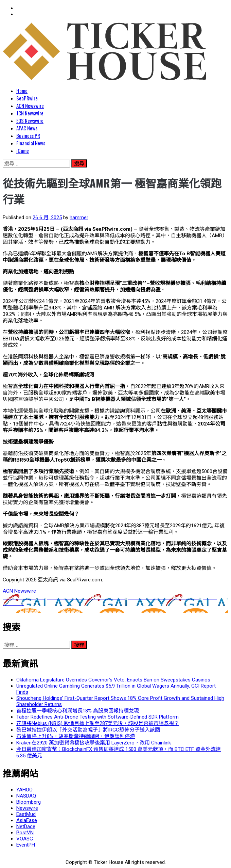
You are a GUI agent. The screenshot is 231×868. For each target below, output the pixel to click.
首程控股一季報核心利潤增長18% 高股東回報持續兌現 (78, 711)
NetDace (26, 826)
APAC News (27, 128)
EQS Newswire (30, 120)
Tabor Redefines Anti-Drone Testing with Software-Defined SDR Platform (97, 717)
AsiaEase (27, 820)
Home (22, 91)
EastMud (26, 814)
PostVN (25, 833)
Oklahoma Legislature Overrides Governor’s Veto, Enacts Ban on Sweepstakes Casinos (113, 680)
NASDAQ (26, 796)
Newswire (27, 808)
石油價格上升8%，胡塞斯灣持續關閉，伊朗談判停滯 (76, 736)
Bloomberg (29, 802)
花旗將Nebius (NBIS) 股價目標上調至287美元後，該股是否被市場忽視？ (98, 723)
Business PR (28, 135)
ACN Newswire (30, 106)
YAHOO (24, 790)
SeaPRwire (27, 98)
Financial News (31, 143)
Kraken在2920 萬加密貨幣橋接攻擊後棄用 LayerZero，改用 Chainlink (94, 743)
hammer (79, 218)
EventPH (26, 845)
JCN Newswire (30, 113)
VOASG (25, 839)
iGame (23, 150)
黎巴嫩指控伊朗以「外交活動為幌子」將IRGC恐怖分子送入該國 (88, 730)
